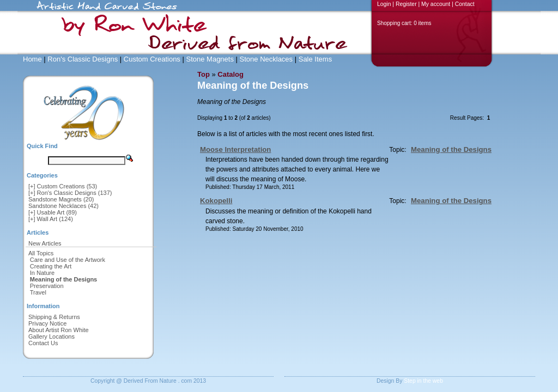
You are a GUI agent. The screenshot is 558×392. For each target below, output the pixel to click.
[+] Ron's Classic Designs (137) (70, 193)
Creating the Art (51, 266)
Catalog (231, 74)
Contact (465, 4)
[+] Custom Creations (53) (63, 186)
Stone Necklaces (266, 59)
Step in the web (423, 381)
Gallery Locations (51, 336)
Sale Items (315, 59)
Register (406, 4)
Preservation (47, 286)
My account (436, 4)
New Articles (45, 243)
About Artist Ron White (59, 330)
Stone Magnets (210, 59)
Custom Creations (152, 59)
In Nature (42, 273)
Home (32, 59)
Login (384, 4)
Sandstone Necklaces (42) (63, 206)
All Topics (41, 253)
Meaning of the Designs (451, 149)
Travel (38, 292)
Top (204, 74)
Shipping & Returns (54, 317)
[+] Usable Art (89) (53, 212)
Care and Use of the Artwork (68, 260)
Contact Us (43, 343)
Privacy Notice (47, 323)
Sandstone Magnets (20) (61, 199)
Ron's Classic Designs (83, 59)
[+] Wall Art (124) (51, 219)
